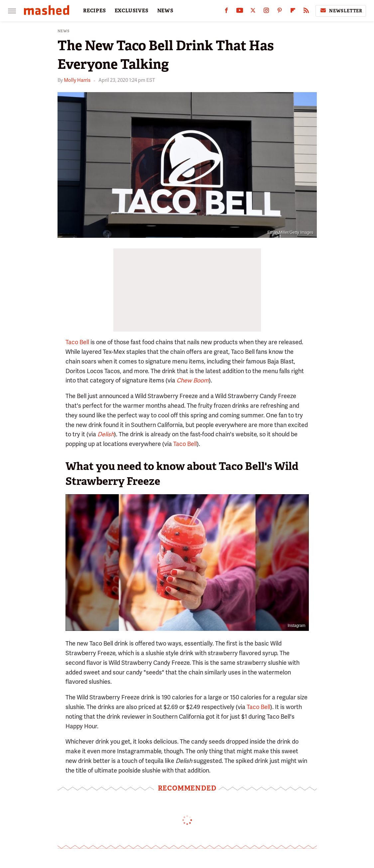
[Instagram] (266, 12)
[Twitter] (253, 12)
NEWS (165, 11)
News (64, 31)
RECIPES (95, 11)
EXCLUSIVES (132, 11)
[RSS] (306, 12)
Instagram (296, 626)
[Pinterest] (280, 12)
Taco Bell (77, 342)
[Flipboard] (293, 12)
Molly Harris (77, 80)
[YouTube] (240, 12)
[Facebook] (226, 12)
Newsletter (341, 11)
